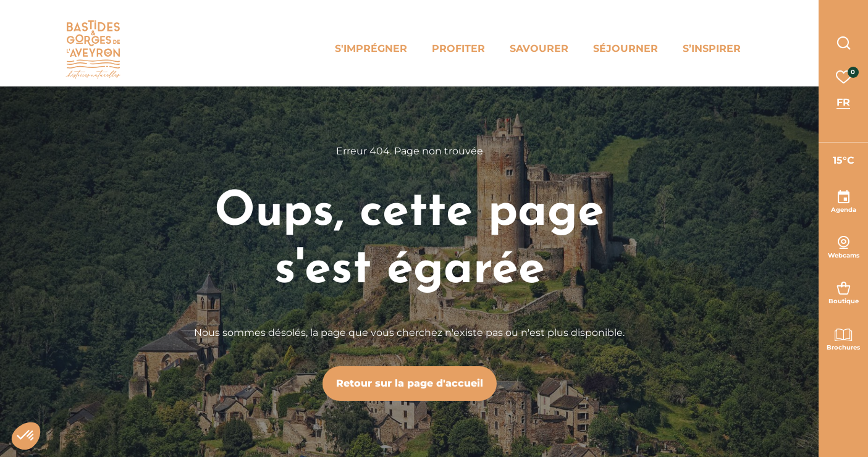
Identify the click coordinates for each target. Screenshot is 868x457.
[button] (26, 436)
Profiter (458, 48)
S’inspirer (712, 48)
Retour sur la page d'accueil (410, 383)
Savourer (539, 48)
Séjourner (626, 48)
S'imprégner (371, 48)
